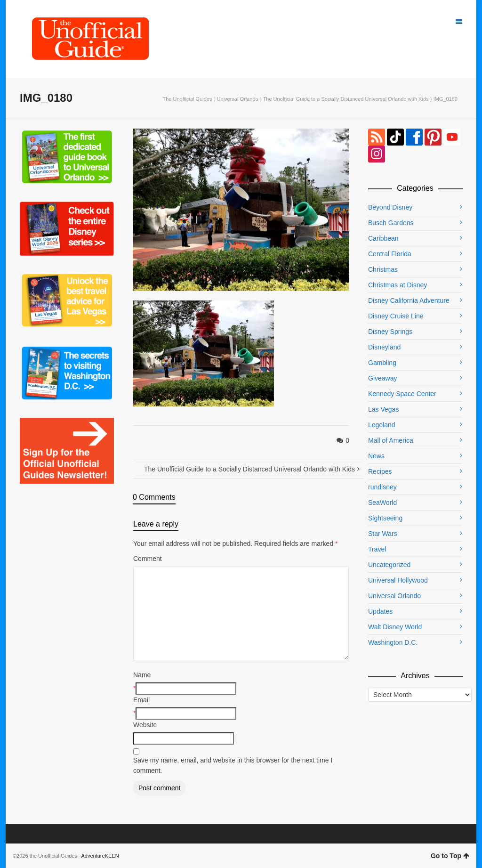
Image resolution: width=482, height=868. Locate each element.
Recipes (380, 471)
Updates (380, 611)
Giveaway (382, 378)
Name (142, 675)
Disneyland (384, 347)
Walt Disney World (395, 627)
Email (141, 700)
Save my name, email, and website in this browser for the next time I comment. (233, 765)
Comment (148, 559)
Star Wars (383, 534)
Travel (377, 549)
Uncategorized (389, 565)
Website (145, 725)
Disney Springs (390, 332)
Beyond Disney (390, 207)
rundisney (382, 487)
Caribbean (383, 238)
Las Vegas (383, 409)
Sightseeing (385, 518)
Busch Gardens (391, 223)
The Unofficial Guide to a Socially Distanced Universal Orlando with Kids (346, 99)
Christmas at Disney (398, 285)
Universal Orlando (238, 99)
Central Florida (390, 254)
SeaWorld (382, 503)
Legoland (382, 425)
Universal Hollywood (398, 580)
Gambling (382, 363)
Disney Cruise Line (396, 316)
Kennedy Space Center (402, 394)
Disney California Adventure (409, 300)
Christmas (383, 269)
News (376, 456)
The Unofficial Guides (187, 99)
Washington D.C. (393, 642)
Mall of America (391, 440)
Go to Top (450, 856)
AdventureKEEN (100, 856)
